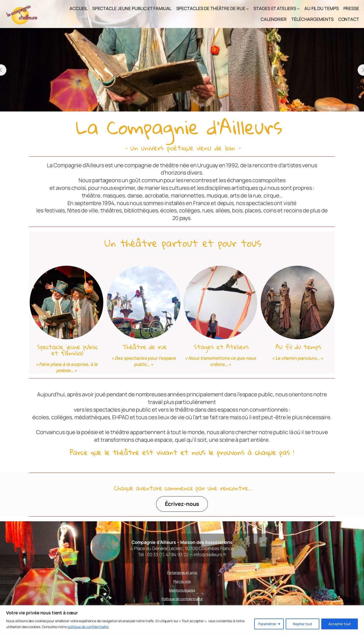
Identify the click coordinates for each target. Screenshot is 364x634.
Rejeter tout (303, 624)
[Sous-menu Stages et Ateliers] (298, 8)
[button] (174, 104)
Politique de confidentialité (182, 599)
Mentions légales (182, 590)
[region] (182, 620)
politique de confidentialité (88, 627)
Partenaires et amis (182, 572)
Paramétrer (267, 624)
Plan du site (182, 581)
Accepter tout (340, 624)
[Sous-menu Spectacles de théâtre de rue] (248, 8)
